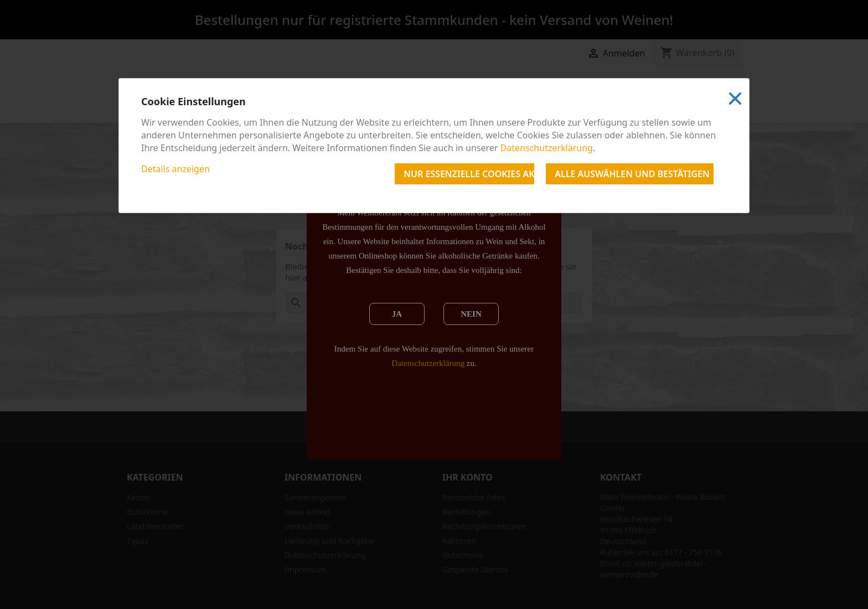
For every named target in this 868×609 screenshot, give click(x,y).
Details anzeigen (175, 169)
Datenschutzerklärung (547, 148)
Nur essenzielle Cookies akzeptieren (469, 174)
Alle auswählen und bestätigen (632, 174)
